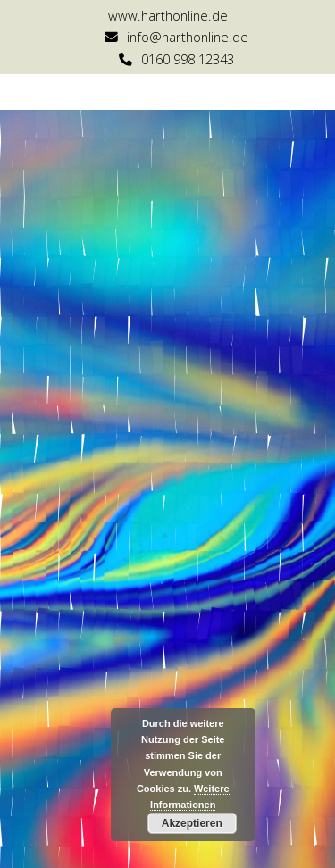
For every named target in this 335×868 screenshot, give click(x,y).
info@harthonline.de (188, 37)
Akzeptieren (192, 823)
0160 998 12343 (188, 59)
